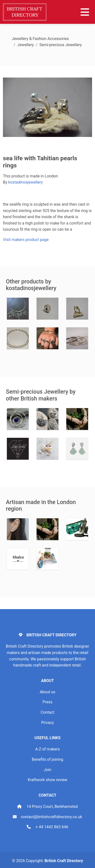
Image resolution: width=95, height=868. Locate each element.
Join (47, 770)
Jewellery (26, 45)
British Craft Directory (64, 861)
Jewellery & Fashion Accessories (40, 39)
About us (48, 692)
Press (47, 702)
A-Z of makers (48, 749)
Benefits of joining (47, 759)
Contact (48, 712)
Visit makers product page (26, 240)
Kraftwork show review (47, 780)
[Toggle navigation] (85, 12)
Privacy (48, 723)
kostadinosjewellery (26, 182)
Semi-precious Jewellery (61, 45)
